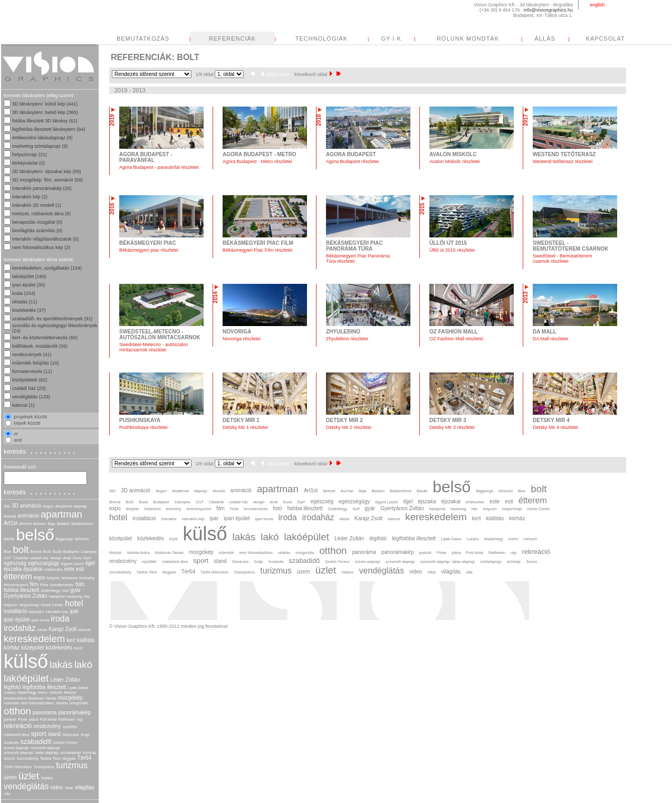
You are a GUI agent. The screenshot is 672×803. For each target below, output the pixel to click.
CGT (8, 558)
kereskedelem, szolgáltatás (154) (47, 268)
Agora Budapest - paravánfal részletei (159, 167)
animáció (28, 516)
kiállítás (86, 640)
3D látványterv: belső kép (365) (45, 112)
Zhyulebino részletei (347, 339)
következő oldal (313, 74)
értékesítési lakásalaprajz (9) (42, 138)
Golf (65, 591)
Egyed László (73, 564)
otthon (17, 711)
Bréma (36, 552)
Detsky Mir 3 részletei (452, 427)
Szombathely (27, 758)
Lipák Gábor (78, 688)
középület (32, 648)
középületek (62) (30, 380)
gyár (75, 590)
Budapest (71, 552)
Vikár (69, 788)
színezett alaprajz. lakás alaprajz (31, 753)
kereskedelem (34, 639)
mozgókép (70, 698)
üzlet (29, 776)
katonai (84, 630)
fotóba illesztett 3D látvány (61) (45, 121)
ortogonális (79, 703)
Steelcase (71, 735)
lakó (83, 665)
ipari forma (40, 620)
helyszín (11, 605)
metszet (56, 692)
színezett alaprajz (45, 748)
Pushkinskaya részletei (143, 427)
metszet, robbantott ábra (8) (41, 214)
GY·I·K (490, 39)
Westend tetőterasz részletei (563, 161)
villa (7, 794)
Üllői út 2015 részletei (452, 250)
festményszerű (16, 585)
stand (55, 734)
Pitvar (23, 719)
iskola (42, 630)
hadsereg (74, 596)
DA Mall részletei (550, 339)
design (56, 558)
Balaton (63, 524)
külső (26, 661)
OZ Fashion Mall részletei (456, 339)
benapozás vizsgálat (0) (37, 222)
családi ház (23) (29, 388)
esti (80, 569)
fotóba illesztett (21, 590)
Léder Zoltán (65, 680)
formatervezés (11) (32, 371)
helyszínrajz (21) (30, 155)
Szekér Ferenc (65, 743)
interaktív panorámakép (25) (42, 188)
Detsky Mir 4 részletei (555, 427)
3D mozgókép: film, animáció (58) (47, 180)
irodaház (20, 628)
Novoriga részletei (242, 339)
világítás (85, 787)
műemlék (11, 703)
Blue (7, 552)
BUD (47, 552)
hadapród (56, 596)
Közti (78, 648)
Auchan (40, 524)
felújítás (54, 578)
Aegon (48, 506)
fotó (80, 584)
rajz (80, 719)
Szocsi (9, 758)
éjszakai (33, 569)
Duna (77, 558)
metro (43, 692)
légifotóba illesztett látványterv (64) (49, 129)
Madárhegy (27, 692)
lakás (61, 665)
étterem (18, 576)
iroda (60, 619)
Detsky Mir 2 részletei (349, 427)
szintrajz (90, 753)
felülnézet (69, 578)
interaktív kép (57, 612)
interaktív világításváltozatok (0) (45, 239)
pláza (33, 719)
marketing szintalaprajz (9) (40, 146)
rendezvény (47, 726)
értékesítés (54, 570)
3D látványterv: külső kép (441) (45, 104)
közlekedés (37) (29, 310)
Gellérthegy (50, 591)
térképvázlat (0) (28, 163)
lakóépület (26, 678)
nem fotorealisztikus (37, 703)
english (597, 5)
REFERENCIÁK (332, 39)
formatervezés (62, 585)
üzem (10, 777)
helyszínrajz (29, 605)
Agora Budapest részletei (353, 161)
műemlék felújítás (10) (36, 363)
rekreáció (18, 726)
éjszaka (13, 569)
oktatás (62, 703)
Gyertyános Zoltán (25, 596)
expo (40, 577)
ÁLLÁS (644, 39)
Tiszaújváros (44, 767)
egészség (15, 563)
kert (71, 640)
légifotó (12, 687)
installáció (15, 611)
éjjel (90, 563)
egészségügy (44, 563)
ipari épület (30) (29, 285)
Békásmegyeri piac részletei (149, 250)
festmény (87, 578)
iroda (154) (24, 293)
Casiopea (89, 552)
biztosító (81, 539)
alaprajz (80, 506)
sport (39, 734)
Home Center (52, 605)
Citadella (21, 558)
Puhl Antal (48, 719)
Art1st (11, 523)
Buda (57, 552)
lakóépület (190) (29, 276)
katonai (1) (23, 405)
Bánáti (9, 539)
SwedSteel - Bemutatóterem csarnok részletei (563, 259)
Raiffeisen (67, 719)
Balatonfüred (82, 524)
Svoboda (11, 743)
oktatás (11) (25, 302)
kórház (12, 648)
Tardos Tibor (51, 758)
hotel (74, 603)
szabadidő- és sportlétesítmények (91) (52, 319)
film (34, 584)
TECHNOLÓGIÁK (421, 39)
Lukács (10, 692)
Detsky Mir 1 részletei (245, 427)
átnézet (25, 524)
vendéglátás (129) (31, 397)
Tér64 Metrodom (18, 767)
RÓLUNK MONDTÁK (567, 39)
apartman (61, 514)
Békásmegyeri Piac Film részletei (258, 250)
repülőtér (70, 727)
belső (35, 535)
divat (67, 558)
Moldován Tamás (42, 698)
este (69, 569)
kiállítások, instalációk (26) (40, 346)
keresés (41, 451)
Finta (44, 585)
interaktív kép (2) (30, 197)
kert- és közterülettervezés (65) (45, 338)
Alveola (10, 516)
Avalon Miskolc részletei (455, 161)
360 (7, 506)
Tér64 (84, 758)
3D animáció (26, 506)
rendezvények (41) (32, 355)
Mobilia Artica (15, 698)
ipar (74, 611)
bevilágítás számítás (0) (37, 231)
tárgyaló (69, 758)
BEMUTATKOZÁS (242, 39)
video (56, 787)
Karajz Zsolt (63, 629)
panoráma (45, 713)
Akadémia (64, 506)
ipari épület (17, 620)
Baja (51, 524)
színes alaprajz (16, 748)
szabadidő (36, 742)
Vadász (47, 778)
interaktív (36, 612)
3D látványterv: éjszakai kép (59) (47, 171)
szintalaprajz (71, 753)
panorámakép (74, 713)
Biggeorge (65, 539)
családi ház (39, 558)
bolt (21, 549)
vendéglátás (26, 786)
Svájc (85, 735)
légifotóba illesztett (45, 687)
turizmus (72, 765)
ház (87, 596)
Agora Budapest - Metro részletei (257, 161)
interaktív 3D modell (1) (37, 205)
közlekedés (59, 648)
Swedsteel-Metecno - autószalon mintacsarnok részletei (154, 347)
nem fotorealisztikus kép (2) (41, 247)
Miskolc (70, 692)
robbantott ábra (17, 735)
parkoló (10, 719)
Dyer (87, 558)
